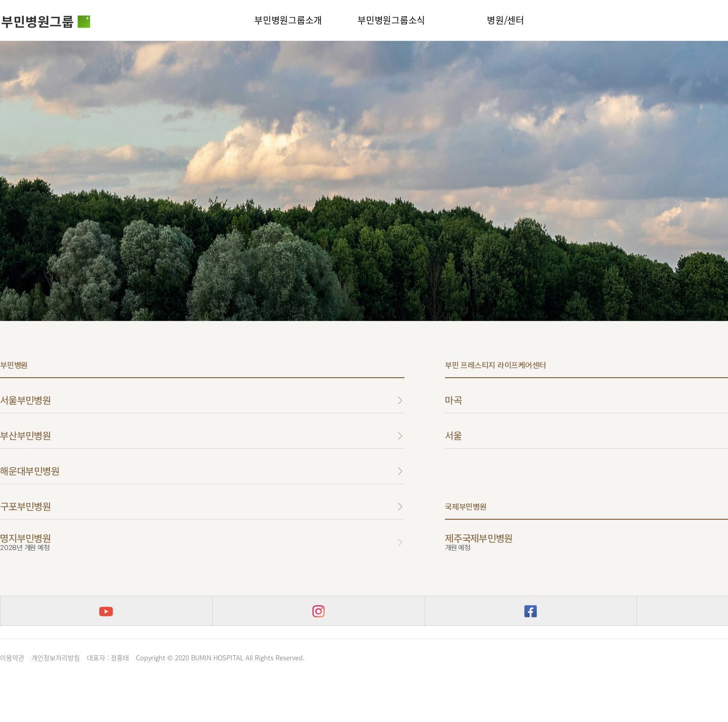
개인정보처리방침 (56, 658)
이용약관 (12, 658)
